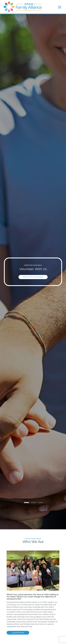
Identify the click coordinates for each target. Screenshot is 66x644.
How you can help (33, 265)
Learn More (18, 633)
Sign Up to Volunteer (33, 277)
